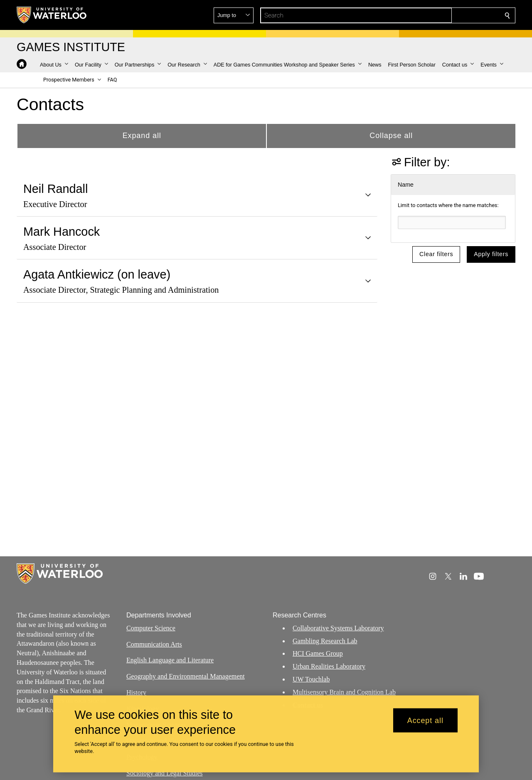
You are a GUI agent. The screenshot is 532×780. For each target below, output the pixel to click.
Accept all (425, 720)
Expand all (142, 136)
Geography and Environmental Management (186, 676)
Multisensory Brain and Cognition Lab (344, 692)
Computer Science (151, 628)
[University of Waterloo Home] (52, 15)
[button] (447, 15)
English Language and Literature (170, 660)
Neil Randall (55, 189)
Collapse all (391, 136)
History (136, 692)
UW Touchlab (311, 679)
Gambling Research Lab (325, 641)
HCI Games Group (318, 653)
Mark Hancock (62, 232)
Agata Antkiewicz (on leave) (97, 274)
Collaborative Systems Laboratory (338, 628)
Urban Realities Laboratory (329, 666)
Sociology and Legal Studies (165, 773)
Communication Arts (154, 644)
